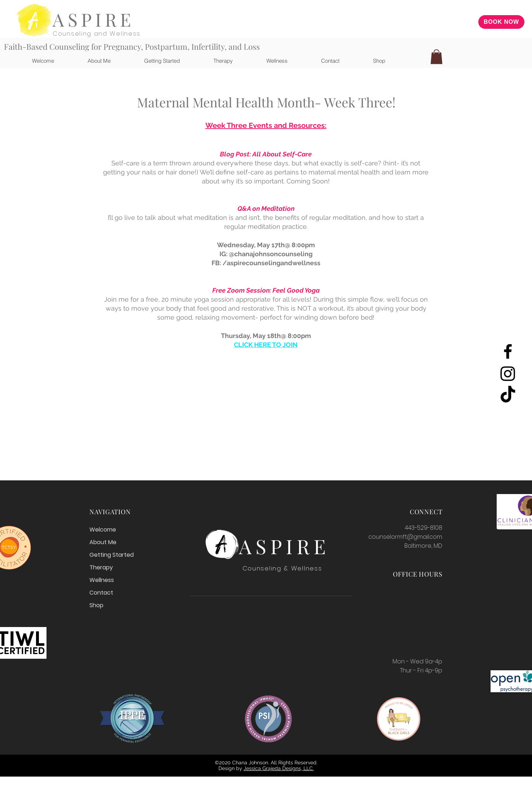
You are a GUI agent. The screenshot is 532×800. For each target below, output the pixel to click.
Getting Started (112, 555)
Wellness (102, 580)
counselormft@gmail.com (405, 537)
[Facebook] (508, 351)
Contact (101, 593)
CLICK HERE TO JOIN (266, 345)
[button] (212, 61)
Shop (96, 605)
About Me (103, 542)
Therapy (101, 567)
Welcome (103, 530)
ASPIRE (94, 19)
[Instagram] (508, 373)
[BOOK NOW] (501, 22)
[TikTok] (508, 395)
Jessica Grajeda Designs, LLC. (279, 768)
